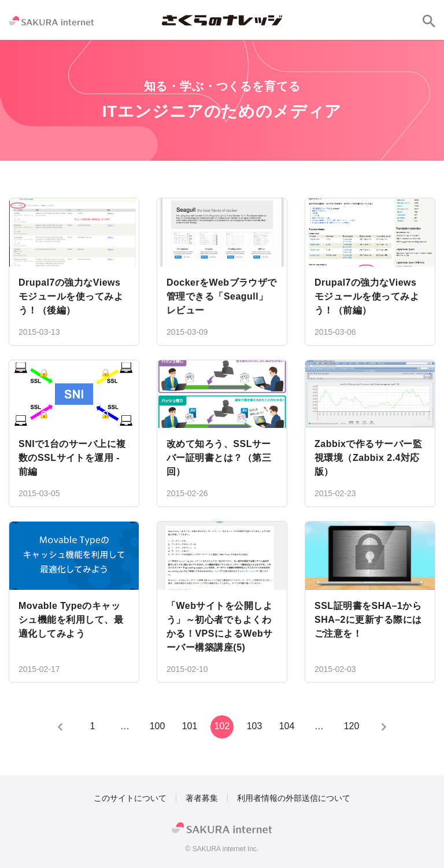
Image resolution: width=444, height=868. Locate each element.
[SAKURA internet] (51, 21)
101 (190, 726)
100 (158, 726)
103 (255, 726)
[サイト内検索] (429, 21)
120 (352, 726)
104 (287, 726)
